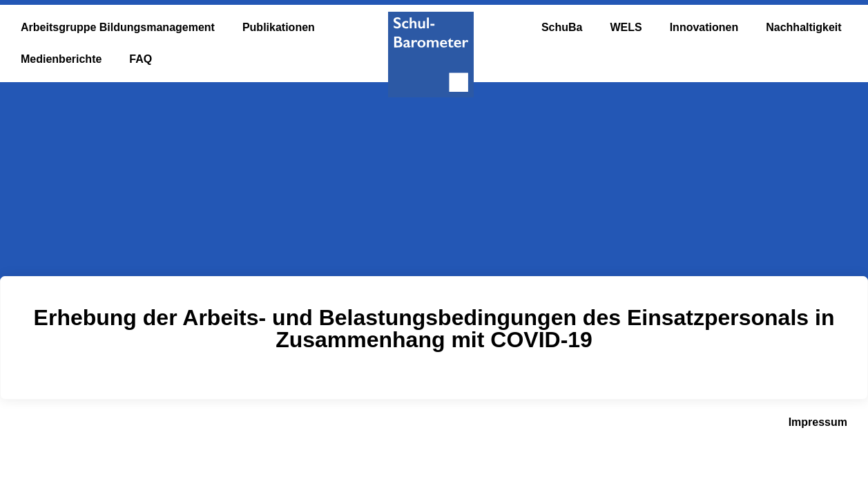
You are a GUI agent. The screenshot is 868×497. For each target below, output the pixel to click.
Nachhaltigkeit (803, 27)
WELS (626, 27)
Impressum (818, 422)
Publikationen (279, 27)
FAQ (141, 59)
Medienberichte (61, 59)
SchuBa (562, 27)
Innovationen (704, 27)
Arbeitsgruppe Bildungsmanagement (118, 27)
